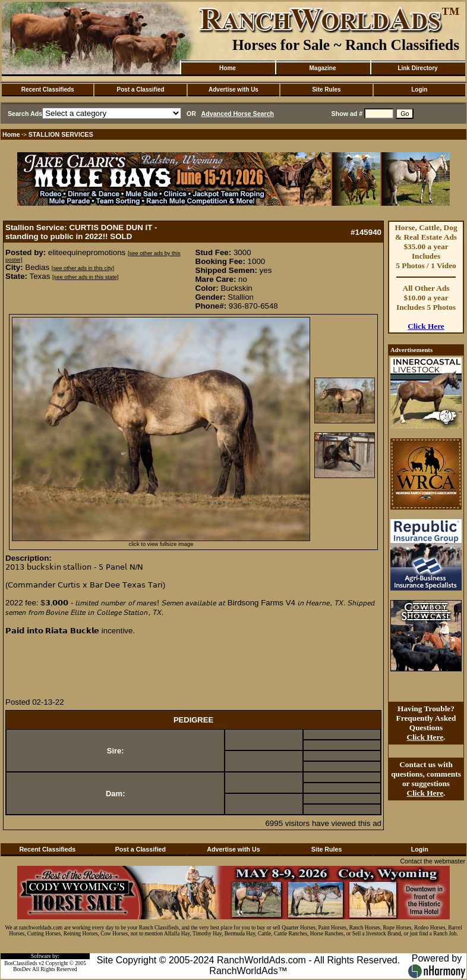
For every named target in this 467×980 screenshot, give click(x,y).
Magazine (322, 68)
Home (228, 68)
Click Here (426, 326)
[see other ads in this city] (83, 268)
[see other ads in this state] (85, 277)
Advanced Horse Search (238, 114)
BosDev (22, 969)
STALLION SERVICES (61, 134)
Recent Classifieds (48, 89)
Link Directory (417, 68)
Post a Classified (141, 89)
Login (419, 89)
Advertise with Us (233, 89)
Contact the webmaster (433, 861)
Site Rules (326, 89)
